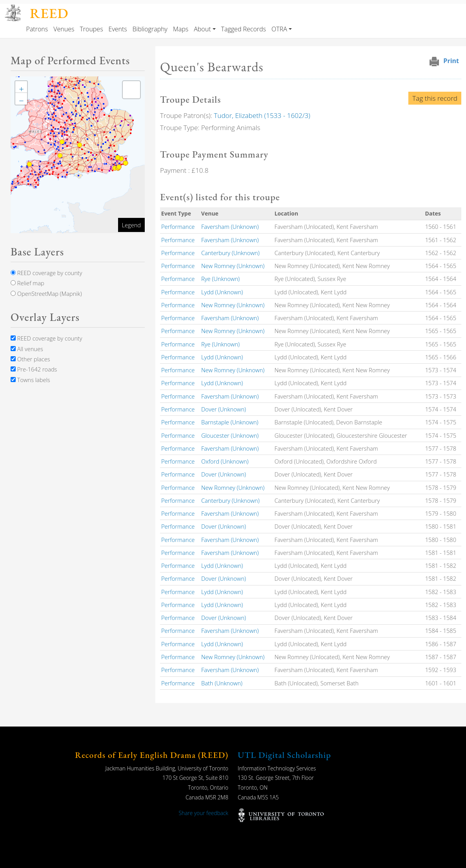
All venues (27, 349)
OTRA (279, 29)
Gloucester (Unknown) (230, 435)
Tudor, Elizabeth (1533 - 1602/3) (262, 115)
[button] (21, 87)
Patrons (37, 29)
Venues (64, 29)
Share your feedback (204, 813)
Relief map (27, 283)
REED (49, 13)
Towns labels (30, 380)
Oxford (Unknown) (225, 461)
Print (451, 61)
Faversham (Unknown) (230, 227)
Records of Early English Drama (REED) (152, 755)
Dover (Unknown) (224, 409)
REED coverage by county (46, 273)
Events (118, 29)
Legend (131, 225)
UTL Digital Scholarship (284, 755)
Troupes (91, 29)
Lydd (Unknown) (222, 292)
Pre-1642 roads (34, 369)
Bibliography (150, 29)
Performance (178, 227)
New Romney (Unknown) (233, 266)
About (202, 29)
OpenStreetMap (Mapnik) (46, 294)
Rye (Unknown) (220, 279)
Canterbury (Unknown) (230, 253)
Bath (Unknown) (222, 683)
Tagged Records (244, 29)
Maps (181, 29)
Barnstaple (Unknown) (230, 422)
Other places (30, 359)
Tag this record (435, 98)
